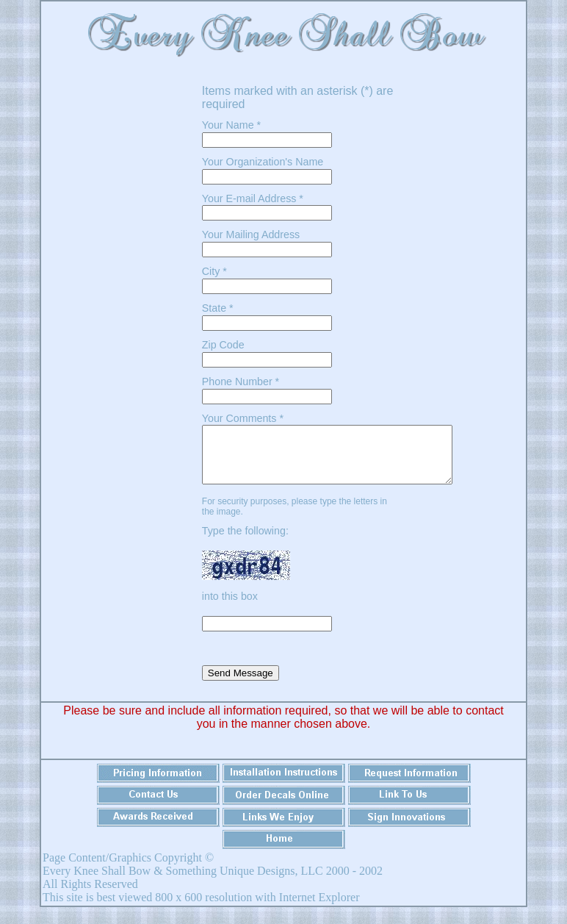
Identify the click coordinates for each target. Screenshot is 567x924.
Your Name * (231, 125)
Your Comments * (243, 418)
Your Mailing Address (251, 234)
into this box (231, 607)
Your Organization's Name (263, 162)
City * (214, 271)
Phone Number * (241, 382)
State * (218, 308)
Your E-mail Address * (253, 198)
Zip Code (223, 345)
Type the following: (247, 542)
